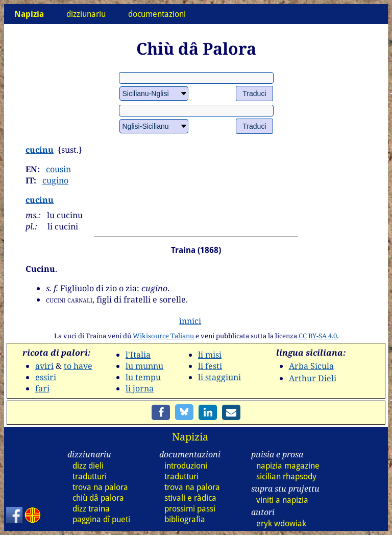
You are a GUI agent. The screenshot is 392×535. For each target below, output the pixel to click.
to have (78, 366)
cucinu (40, 150)
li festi (210, 366)
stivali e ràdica (190, 498)
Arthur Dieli (313, 378)
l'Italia (138, 355)
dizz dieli (88, 466)
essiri (46, 377)
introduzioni (186, 466)
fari (42, 388)
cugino (55, 180)
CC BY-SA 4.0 (318, 336)
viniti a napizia (282, 500)
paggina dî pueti (101, 519)
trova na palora (100, 487)
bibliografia (185, 519)
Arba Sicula (311, 366)
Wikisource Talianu (163, 336)
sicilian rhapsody (286, 476)
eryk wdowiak (281, 524)
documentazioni (157, 14)
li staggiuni (219, 377)
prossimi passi (190, 509)
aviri (44, 366)
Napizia (190, 437)
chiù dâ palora (98, 498)
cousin (58, 169)
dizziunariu (86, 14)
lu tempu (143, 377)
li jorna (140, 388)
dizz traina (91, 509)
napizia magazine (288, 466)
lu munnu (144, 366)
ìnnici (190, 321)
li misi (210, 355)
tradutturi (90, 476)
